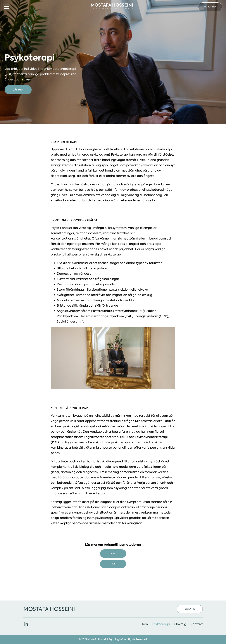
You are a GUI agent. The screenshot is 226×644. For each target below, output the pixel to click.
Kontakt (197, 624)
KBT (113, 554)
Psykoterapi (161, 624)
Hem (144, 624)
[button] (210, 7)
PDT (113, 565)
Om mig (180, 624)
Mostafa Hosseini (49, 609)
